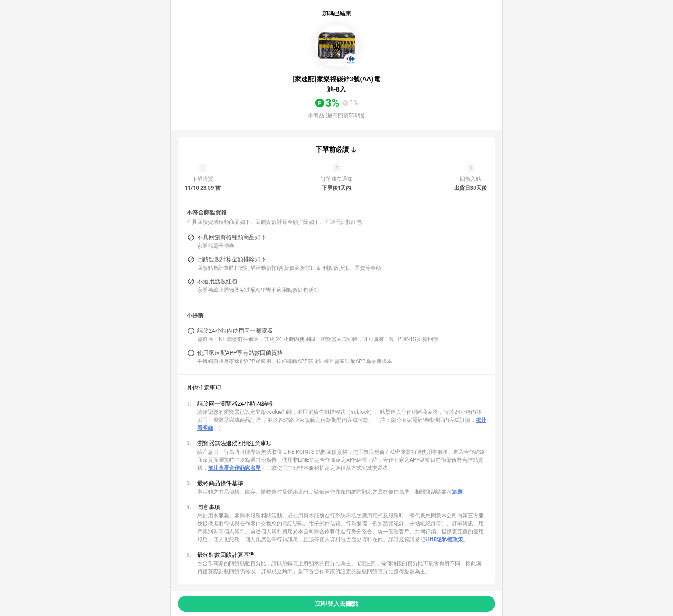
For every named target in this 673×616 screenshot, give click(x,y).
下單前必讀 (332, 149)
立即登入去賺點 (336, 604)
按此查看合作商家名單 (234, 468)
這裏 (457, 492)
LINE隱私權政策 (444, 539)
